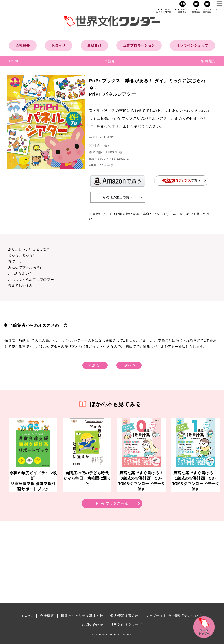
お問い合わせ (93, 625)
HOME (28, 616)
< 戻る (94, 365)
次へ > (130, 365)
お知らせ (59, 45)
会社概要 (23, 45)
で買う (181, 181)
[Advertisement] (74, 562)
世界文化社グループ (126, 625)
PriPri (14, 61)
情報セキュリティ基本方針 (82, 616)
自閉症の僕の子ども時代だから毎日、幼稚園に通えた (87, 478)
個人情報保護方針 (124, 616)
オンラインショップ (192, 45)
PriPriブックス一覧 (112, 503)
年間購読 (208, 61)
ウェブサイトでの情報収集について (174, 616)
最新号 (109, 61)
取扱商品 (94, 45)
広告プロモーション (139, 45)
